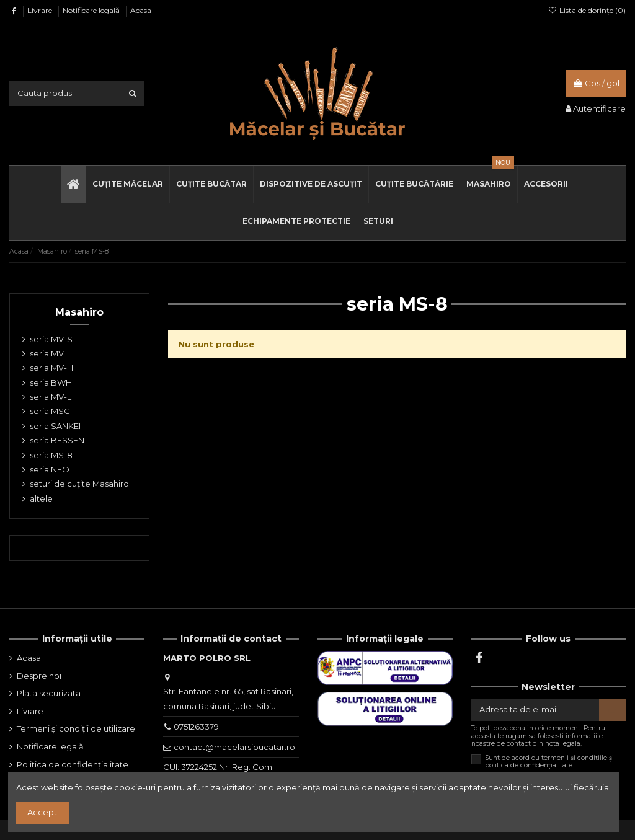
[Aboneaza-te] (612, 710)
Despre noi (39, 676)
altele (41, 498)
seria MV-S (51, 339)
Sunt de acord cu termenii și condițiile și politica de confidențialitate (549, 762)
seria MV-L (51, 397)
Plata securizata (49, 693)
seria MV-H (51, 368)
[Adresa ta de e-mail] (535, 710)
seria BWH (51, 382)
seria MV (47, 353)
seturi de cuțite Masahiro (79, 484)
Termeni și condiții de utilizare (76, 728)
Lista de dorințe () (587, 10)
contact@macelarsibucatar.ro (234, 747)
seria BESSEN (57, 440)
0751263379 (196, 727)
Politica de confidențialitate (73, 764)
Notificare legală (92, 10)
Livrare (41, 10)
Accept (42, 812)
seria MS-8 (51, 455)
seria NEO (50, 469)
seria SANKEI (55, 426)
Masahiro (79, 312)
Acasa (141, 10)
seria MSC (50, 411)
